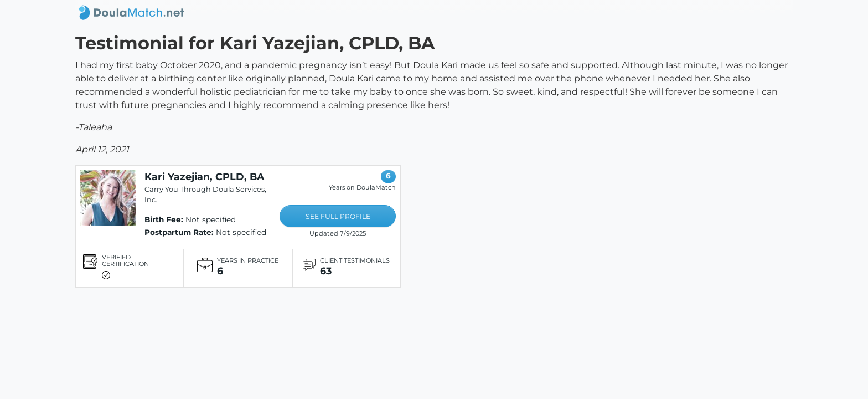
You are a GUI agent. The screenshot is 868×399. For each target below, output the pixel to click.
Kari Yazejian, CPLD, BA (204, 177)
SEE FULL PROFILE (338, 216)
